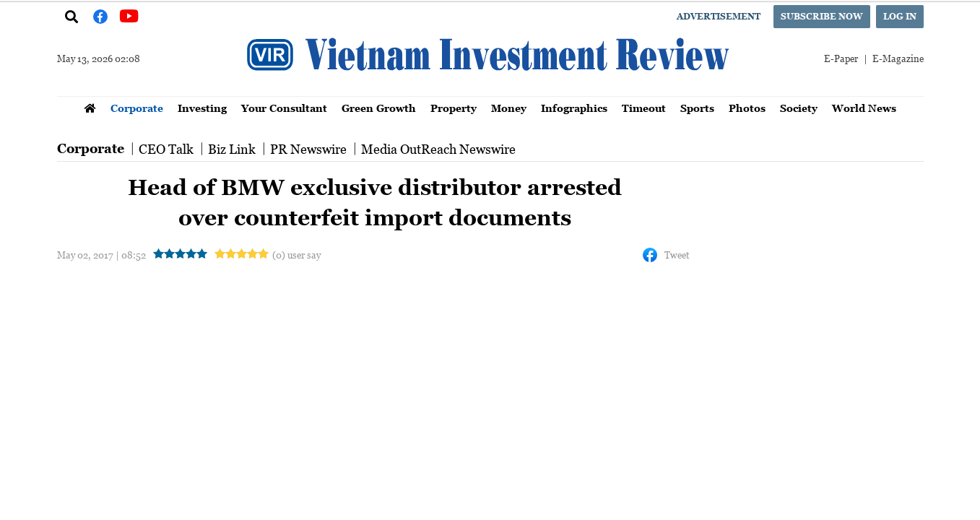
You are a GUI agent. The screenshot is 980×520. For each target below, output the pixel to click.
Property (454, 108)
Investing (202, 108)
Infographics (574, 108)
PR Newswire (308, 149)
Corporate (137, 108)
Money (509, 108)
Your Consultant (284, 108)
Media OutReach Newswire (438, 149)
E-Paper (841, 58)
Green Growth (379, 108)
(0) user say (296, 255)
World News (864, 108)
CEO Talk (166, 149)
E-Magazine (898, 58)
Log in (900, 16)
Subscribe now (822, 16)
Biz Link (232, 149)
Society (799, 108)
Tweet (677, 255)
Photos (747, 108)
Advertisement (719, 16)
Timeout (644, 108)
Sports (697, 108)
